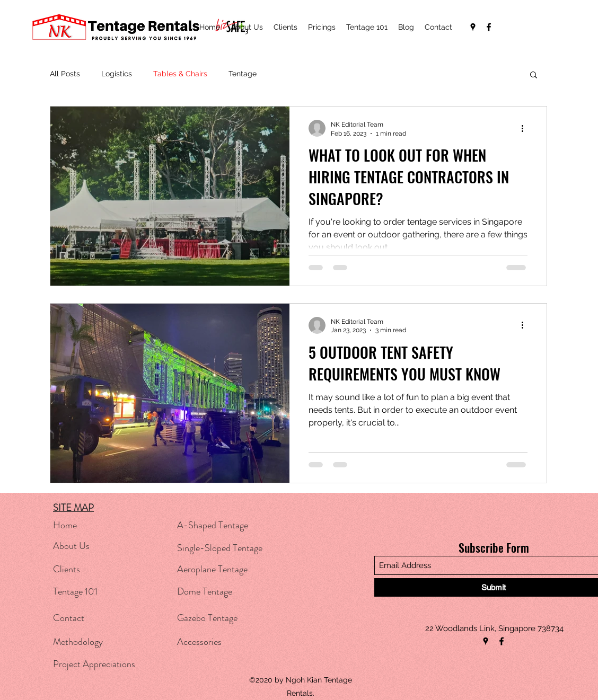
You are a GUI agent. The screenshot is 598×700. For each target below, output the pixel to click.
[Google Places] (473, 27)
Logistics (117, 74)
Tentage (243, 74)
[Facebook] (489, 27)
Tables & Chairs (180, 74)
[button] (534, 76)
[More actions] (526, 128)
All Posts (65, 74)
